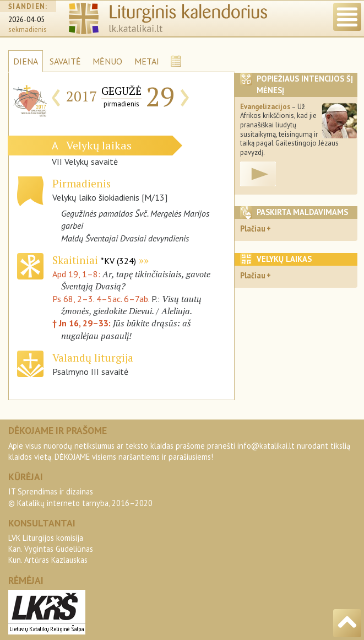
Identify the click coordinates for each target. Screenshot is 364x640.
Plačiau (253, 228)
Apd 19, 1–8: (77, 274)
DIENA (26, 61)
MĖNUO (107, 61)
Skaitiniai (94, 260)
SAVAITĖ (65, 61)
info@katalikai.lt (266, 446)
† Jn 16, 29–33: (83, 323)
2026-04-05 (26, 20)
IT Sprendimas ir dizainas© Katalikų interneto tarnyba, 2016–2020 (80, 497)
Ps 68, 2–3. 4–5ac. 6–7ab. (101, 299)
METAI (147, 61)
